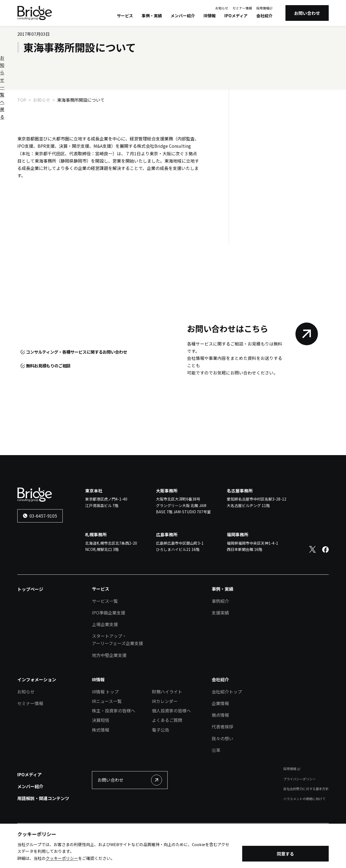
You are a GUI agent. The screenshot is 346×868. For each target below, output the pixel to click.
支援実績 (220, 633)
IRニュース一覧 (107, 722)
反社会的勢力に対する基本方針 (306, 809)
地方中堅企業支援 (109, 676)
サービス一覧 (105, 622)
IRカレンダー (165, 722)
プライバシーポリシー (300, 800)
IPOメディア (236, 16)
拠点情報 (220, 736)
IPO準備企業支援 (109, 633)
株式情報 (101, 751)
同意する (285, 854)
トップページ (30, 610)
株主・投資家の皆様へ (114, 731)
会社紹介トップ (227, 712)
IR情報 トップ (105, 712)
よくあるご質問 (167, 741)
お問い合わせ (307, 13)
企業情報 (220, 724)
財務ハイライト (167, 712)
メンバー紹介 (183, 16)
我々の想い (222, 759)
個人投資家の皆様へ (171, 731)
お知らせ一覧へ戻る (37, 207)
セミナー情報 (242, 8)
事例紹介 (220, 622)
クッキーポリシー (62, 859)
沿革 (216, 771)
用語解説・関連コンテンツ (43, 819)
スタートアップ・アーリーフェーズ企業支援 (117, 660)
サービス (125, 16)
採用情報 (263, 8)
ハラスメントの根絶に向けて (304, 819)
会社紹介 (264, 16)
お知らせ (222, 8)
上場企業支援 (105, 645)
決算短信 (101, 741)
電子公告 (161, 751)
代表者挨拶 (222, 747)
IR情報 (210, 16)
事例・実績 (152, 16)
